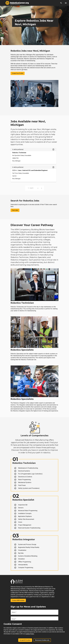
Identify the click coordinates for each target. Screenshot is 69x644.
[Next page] (42, 188)
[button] (61, 3)
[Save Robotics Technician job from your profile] (53, 150)
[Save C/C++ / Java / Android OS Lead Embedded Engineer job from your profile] (53, 167)
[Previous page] (38, 188)
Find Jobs (15, 210)
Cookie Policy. (30, 634)
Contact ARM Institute (18, 600)
